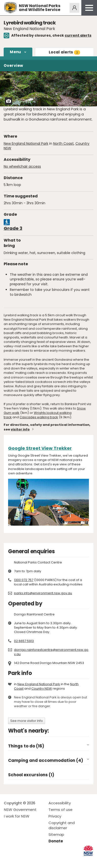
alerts (64, 52)
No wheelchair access (22, 166)
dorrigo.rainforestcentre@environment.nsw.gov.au (51, 652)
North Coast (63, 143)
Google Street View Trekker (40, 448)
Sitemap (56, 834)
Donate (56, 841)
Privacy (55, 816)
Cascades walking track (39, 417)
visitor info (20, 429)
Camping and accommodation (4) (46, 761)
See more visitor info (27, 721)
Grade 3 (13, 228)
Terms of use (61, 810)
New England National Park (26, 143)
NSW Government (20, 810)
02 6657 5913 (24, 641)
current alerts (78, 35)
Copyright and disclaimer (62, 825)
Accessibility (60, 803)
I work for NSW (17, 816)
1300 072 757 (24, 580)
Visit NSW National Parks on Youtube (30, 860)
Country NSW (42, 689)
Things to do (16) (26, 746)
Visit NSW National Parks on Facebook (8, 860)
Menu (15, 52)
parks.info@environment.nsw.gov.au (43, 593)
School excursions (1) (31, 775)
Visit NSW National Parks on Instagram (19, 860)
